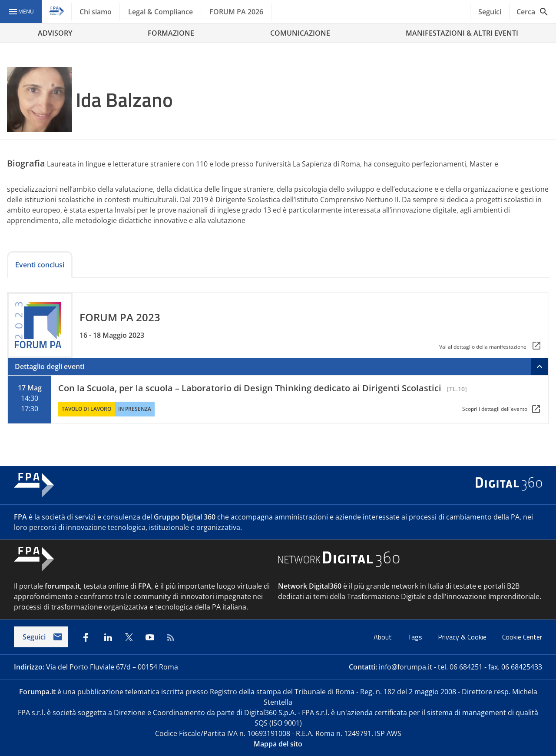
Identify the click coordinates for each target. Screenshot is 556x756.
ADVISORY (55, 33)
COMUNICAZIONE (300, 33)
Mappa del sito (278, 744)
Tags (416, 637)
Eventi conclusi (40, 265)
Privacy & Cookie (463, 637)
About (384, 637)
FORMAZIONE (171, 33)
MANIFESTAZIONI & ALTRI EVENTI (462, 33)
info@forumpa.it (405, 667)
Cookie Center (522, 637)
